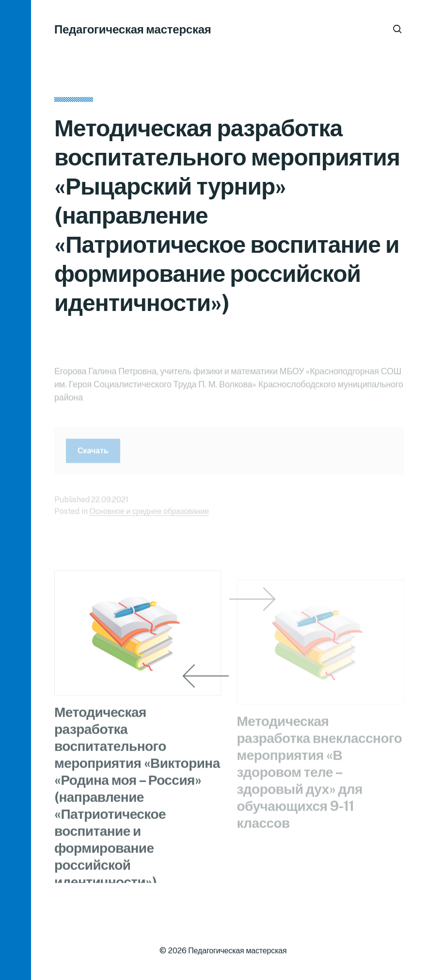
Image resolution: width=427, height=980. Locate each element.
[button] (16, 490)
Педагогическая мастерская (133, 29)
